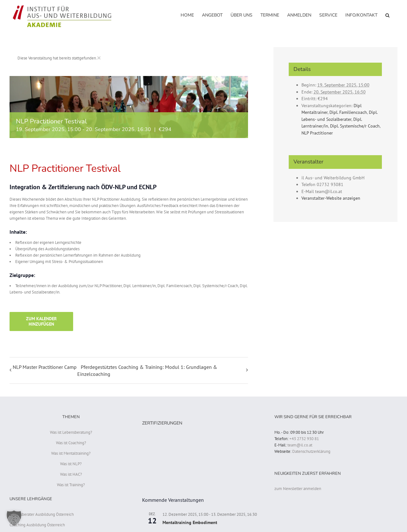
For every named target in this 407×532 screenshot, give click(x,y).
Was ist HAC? (71, 474)
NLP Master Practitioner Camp (45, 367)
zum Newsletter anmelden (298, 489)
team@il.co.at (300, 445)
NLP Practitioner (317, 133)
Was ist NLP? (71, 464)
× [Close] (99, 58)
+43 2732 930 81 (304, 439)
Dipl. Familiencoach (348, 112)
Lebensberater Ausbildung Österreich (42, 514)
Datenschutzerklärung (311, 451)
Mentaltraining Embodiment (190, 522)
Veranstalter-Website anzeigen (331, 198)
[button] (387, 15)
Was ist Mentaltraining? (71, 453)
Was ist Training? (71, 485)
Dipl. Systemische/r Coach (355, 126)
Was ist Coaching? (71, 443)
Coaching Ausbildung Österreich (37, 525)
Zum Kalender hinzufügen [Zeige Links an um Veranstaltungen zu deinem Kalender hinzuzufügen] (41, 321)
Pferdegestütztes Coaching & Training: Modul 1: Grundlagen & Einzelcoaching (147, 370)
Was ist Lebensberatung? (71, 432)
